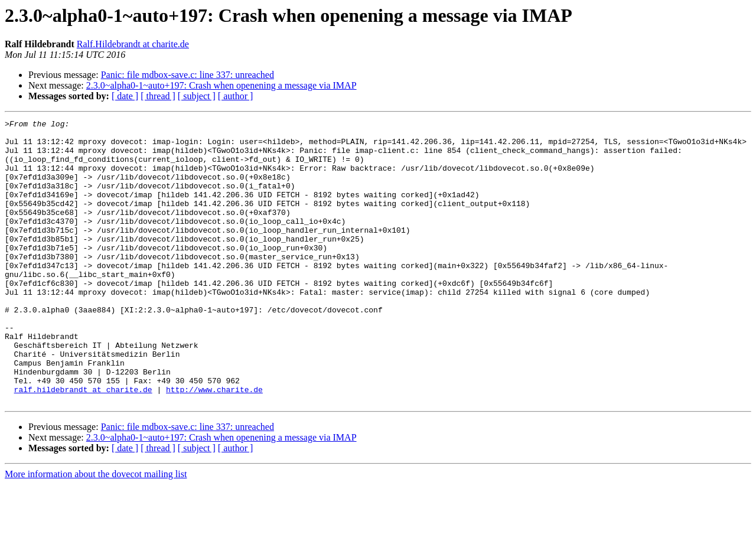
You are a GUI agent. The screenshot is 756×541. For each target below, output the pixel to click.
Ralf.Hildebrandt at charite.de (133, 44)
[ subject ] (197, 96)
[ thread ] (158, 96)
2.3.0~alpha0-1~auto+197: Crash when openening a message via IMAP (221, 85)
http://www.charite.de (214, 444)
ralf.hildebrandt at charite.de (83, 444)
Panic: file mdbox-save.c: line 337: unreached (188, 75)
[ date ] (125, 96)
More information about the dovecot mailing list (96, 531)
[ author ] (236, 96)
